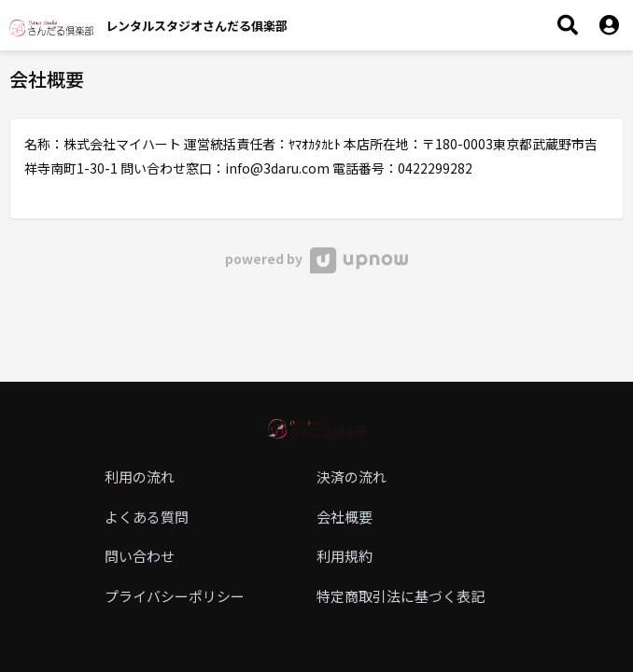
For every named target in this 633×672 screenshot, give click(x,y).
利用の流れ (140, 476)
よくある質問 (147, 517)
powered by (316, 259)
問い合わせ (140, 556)
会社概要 (345, 517)
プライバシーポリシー (175, 596)
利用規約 (345, 556)
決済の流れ (352, 476)
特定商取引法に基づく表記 (401, 596)
